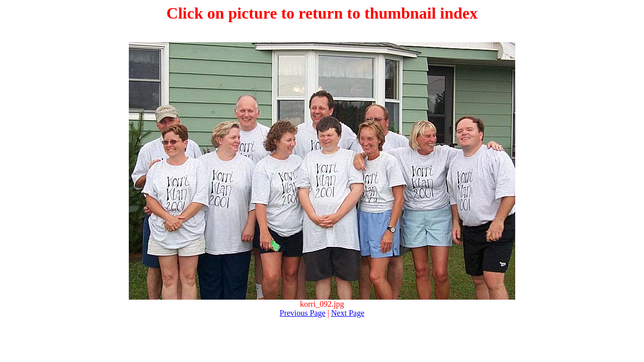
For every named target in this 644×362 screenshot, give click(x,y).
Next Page (348, 313)
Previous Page (303, 313)
